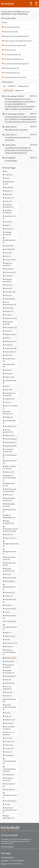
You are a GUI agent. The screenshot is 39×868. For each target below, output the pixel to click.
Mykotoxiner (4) (9, 538)
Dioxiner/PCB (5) (9, 260)
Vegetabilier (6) (9, 789)
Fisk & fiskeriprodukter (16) (9, 303)
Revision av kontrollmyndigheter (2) (9, 652)
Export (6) (7, 295)
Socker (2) (7, 696)
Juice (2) (7, 402)
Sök (31, 4)
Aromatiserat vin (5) (9, 217)
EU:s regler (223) (9, 292)
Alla (4, 86)
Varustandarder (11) (9, 785)
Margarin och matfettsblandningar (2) (10, 478)
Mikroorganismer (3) (9, 511)
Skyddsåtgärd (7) (9, 676)
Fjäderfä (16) (8, 308)
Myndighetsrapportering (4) (11, 544)
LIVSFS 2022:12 (9, 135)
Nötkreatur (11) (9, 593)
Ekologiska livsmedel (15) (7, 280)
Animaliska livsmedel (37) (7, 212)
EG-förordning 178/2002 (13, 96)
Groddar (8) (8, 345)
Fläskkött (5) (8, 311)
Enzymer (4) (8, 285)
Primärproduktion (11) (10, 617)
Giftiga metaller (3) (10, 334)
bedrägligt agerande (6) (7, 233)
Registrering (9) (9, 636)
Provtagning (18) (9, 621)
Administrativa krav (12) (9, 183)
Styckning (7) (8, 723)
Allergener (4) (8, 198)
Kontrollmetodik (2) (9, 422)
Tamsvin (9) (8, 738)
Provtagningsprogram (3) (10, 627)
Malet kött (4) (8, 472)
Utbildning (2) (8, 775)
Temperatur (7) (9, 742)
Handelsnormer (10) (9, 366)
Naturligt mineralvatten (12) (9, 570)
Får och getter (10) (10, 327)
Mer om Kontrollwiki (7, 847)
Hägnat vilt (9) (8, 377)
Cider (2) (7, 256)
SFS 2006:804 (9, 158)
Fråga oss (4, 864)
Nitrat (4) (7, 574)
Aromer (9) (7, 222)
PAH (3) (6, 612)
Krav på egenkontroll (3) (8, 431)
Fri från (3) (7, 315)
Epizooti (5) (8, 288)
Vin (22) (6, 804)
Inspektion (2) (8, 399)
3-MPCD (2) (8, 175)
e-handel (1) (8, 276)
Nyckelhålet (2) (9, 581)
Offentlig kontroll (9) (9, 601)
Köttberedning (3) (10, 439)
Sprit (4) (6, 713)
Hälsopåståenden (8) (10, 382)
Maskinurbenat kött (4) (9, 484)
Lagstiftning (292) (10, 446)
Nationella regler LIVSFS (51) (9, 558)
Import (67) (7, 390)
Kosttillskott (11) (9, 426)
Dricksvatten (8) (9, 272)
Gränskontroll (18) (10, 348)
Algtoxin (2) (8, 191)
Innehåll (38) (11, 86)
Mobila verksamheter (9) (8, 522)
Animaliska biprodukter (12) (8, 206)
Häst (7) (6, 386)
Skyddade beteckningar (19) (8, 672)
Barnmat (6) (8, 229)
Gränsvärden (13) (9, 352)
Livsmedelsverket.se (8, 857)
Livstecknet (5, 861)
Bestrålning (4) (9, 249)
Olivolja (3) (7, 605)
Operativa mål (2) (9, 609)
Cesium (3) (7, 253)
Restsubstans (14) (10, 643)
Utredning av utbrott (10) (8, 779)
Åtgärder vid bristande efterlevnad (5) (10, 810)
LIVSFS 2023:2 (9, 145)
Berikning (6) (8, 246)
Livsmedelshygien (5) (10, 456)
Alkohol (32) (8, 194)
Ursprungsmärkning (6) (9, 761)
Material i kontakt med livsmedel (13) (10, 490)
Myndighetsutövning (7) (10, 552)
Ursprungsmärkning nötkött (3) (9, 769)
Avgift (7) (7, 225)
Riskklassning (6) (9, 658)
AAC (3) (6, 178)
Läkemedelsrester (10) (10, 462)
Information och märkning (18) (9, 394)
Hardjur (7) (7, 370)
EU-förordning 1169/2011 (13, 114)
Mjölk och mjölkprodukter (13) (9, 516)
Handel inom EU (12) (9, 360)
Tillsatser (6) (8, 745)
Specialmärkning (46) (9, 700)
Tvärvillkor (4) (8, 755)
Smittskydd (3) (9, 683)
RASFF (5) (7, 633)
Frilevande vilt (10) (10, 318)
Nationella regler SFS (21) (9, 564)
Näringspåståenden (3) (9, 587)
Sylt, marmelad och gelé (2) (9, 728)
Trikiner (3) (7, 752)
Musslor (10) (8, 535)
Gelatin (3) (7, 331)
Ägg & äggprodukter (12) (9, 817)
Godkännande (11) (10, 341)
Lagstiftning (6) (8, 90)
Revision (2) (8, 647)
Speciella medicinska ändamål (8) (9, 707)
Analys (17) (7, 201)
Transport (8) (8, 748)
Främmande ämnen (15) (8, 323)
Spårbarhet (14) (9, 720)
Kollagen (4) (8, 417)
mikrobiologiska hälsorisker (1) (9, 499)
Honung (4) (8, 374)
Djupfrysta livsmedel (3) (7, 264)
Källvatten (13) (9, 435)
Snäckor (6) (8, 692)
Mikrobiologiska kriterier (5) (9, 505)
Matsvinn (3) (8, 495)
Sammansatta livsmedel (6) (8, 666)
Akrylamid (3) (8, 187)
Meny (36, 4)
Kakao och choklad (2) (10, 407)
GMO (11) (7, 338)
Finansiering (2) (9, 299)
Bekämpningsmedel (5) (9, 240)
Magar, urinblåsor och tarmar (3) (9, 467)
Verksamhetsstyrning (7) (10, 795)
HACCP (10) (8, 355)
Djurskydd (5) (8, 269)
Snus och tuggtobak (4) (7, 688)
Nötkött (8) (8, 596)
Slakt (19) (7, 680)
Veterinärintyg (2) (10, 801)
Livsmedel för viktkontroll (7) (8, 450)
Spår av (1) (7, 716)
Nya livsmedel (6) (9, 578)
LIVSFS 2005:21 (9, 127)
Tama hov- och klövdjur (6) (9, 733)
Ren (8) (6, 640)
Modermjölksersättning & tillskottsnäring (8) (10, 529)
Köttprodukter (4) (10, 442)
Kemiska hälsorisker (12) (8, 413)
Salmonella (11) (9, 661)
